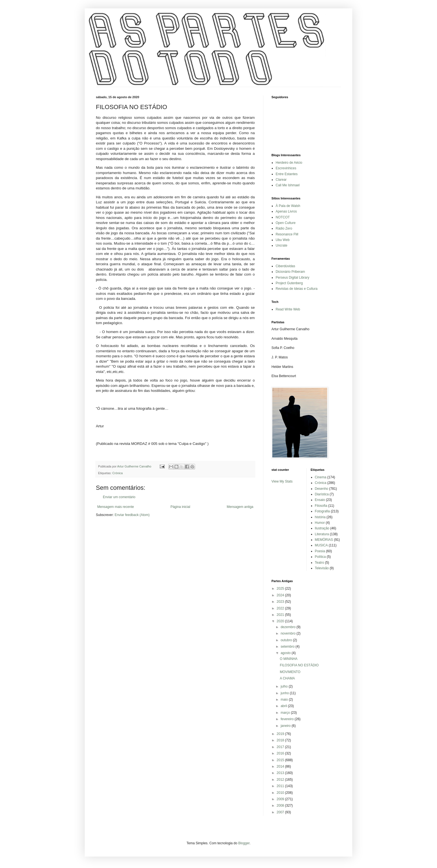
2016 (281, 753)
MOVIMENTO (290, 672)
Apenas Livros (286, 211)
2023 (281, 602)
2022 (281, 608)
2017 (281, 747)
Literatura (322, 534)
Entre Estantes (287, 174)
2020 (281, 621)
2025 (281, 589)
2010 (281, 793)
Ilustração (322, 528)
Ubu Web (283, 240)
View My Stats (282, 481)
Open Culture (286, 223)
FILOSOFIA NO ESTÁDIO (299, 665)
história (320, 517)
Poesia (320, 551)
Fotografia (322, 511)
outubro (287, 640)
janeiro (286, 726)
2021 (281, 615)
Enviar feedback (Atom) (132, 515)
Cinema (321, 477)
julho (285, 686)
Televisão (322, 568)
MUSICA (321, 545)
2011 (281, 786)
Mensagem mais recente (116, 507)
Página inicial (180, 507)
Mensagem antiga (240, 507)
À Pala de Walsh (288, 206)
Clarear (281, 180)
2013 (281, 773)
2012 (281, 780)
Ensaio (320, 500)
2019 (281, 734)
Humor (320, 523)
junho (285, 693)
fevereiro (288, 719)
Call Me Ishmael (288, 185)
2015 (281, 760)
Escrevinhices (286, 168)
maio (285, 700)
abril (284, 706)
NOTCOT (283, 217)
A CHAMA (287, 678)
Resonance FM (287, 234)
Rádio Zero (284, 228)
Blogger (244, 843)
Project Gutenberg (289, 283)
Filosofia (321, 506)
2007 (281, 812)
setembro (288, 647)
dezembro (289, 627)
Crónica (117, 473)
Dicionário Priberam (290, 272)
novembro (289, 633)
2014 (281, 766)
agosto (286, 653)
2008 (281, 806)
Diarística (322, 494)
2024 (281, 595)
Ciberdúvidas (285, 266)
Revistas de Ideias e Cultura (297, 289)
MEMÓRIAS (324, 540)
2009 (281, 799)
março (286, 713)
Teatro (320, 563)
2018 (281, 740)
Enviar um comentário (119, 497)
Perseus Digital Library (292, 278)
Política (320, 557)
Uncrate (281, 245)
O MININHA (289, 659)
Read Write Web (288, 309)
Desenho (322, 489)
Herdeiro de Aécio (289, 163)
